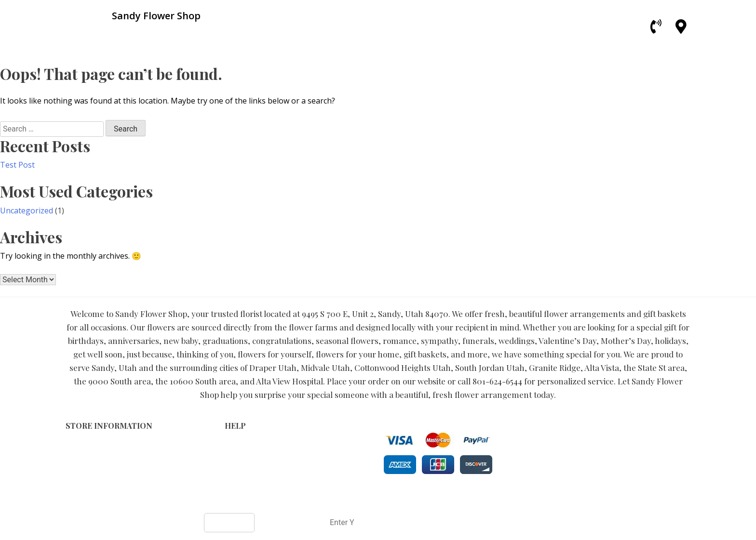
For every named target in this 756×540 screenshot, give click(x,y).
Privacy (236, 455)
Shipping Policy (250, 466)
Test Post (17, 165)
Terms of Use (247, 445)
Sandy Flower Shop (343, 497)
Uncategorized (27, 211)
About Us (240, 476)
